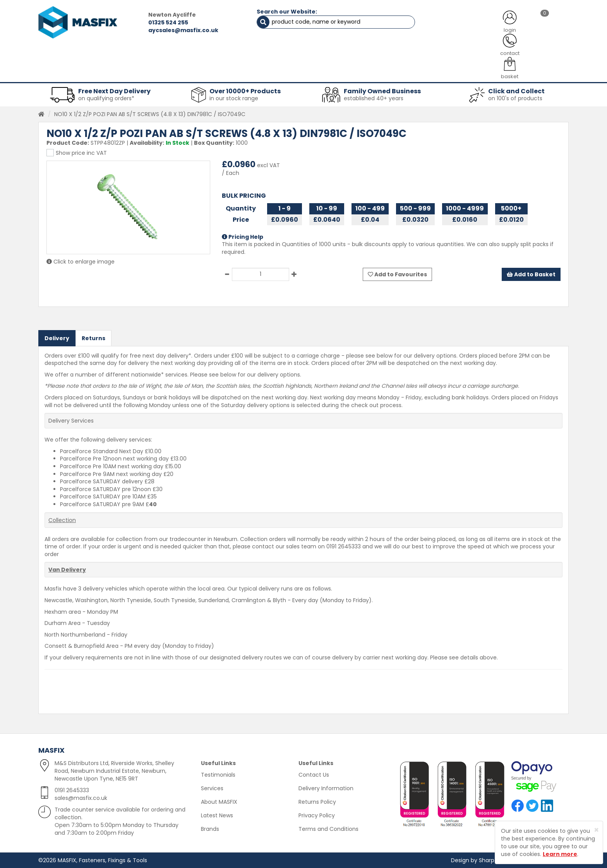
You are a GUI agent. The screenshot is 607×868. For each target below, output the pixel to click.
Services (212, 788)
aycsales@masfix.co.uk (182, 30)
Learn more (560, 854)
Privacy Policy (317, 815)
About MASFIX (219, 802)
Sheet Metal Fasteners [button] (140, 74)
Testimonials (218, 775)
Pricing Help (243, 237)
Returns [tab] (93, 338)
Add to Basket (531, 274)
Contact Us (314, 775)
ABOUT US (222, 54)
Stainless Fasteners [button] (528, 74)
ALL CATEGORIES (143, 54)
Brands (210, 829)
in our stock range (234, 98)
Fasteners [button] (67, 74)
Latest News (217, 815)
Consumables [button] (302, 74)
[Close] (596, 830)
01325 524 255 (167, 22)
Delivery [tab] (57, 338)
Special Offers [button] (453, 74)
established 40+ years (374, 98)
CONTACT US (447, 54)
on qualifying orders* (106, 98)
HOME (69, 54)
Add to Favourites (397, 274)
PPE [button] (400, 74)
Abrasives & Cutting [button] (226, 74)
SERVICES (292, 54)
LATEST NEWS (367, 54)
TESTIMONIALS (528, 54)
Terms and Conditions (328, 829)
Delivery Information (326, 788)
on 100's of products (515, 98)
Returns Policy (317, 802)
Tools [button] (358, 74)
